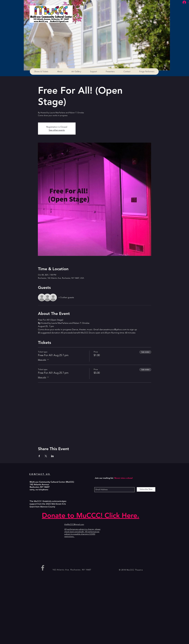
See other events (57, 130)
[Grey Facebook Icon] (43, 568)
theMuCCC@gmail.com (74, 524)
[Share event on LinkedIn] (52, 456)
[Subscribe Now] (146, 489)
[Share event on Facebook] (39, 456)
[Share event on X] (46, 456)
